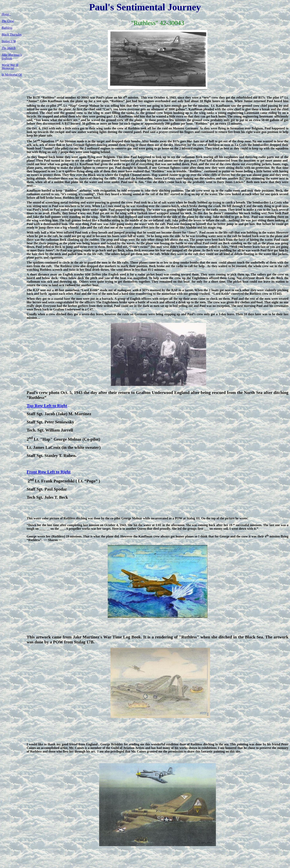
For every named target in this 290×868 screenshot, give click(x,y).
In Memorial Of (12, 75)
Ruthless (7, 28)
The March (9, 48)
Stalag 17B (9, 41)
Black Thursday (12, 34)
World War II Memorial (10, 66)
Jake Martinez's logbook (12, 57)
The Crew (8, 21)
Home (6, 14)
